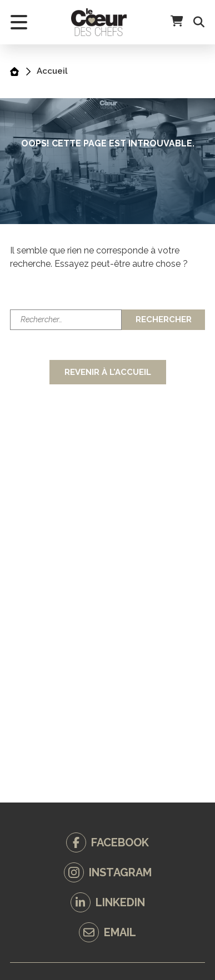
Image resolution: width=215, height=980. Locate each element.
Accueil (52, 71)
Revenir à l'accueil (108, 372)
